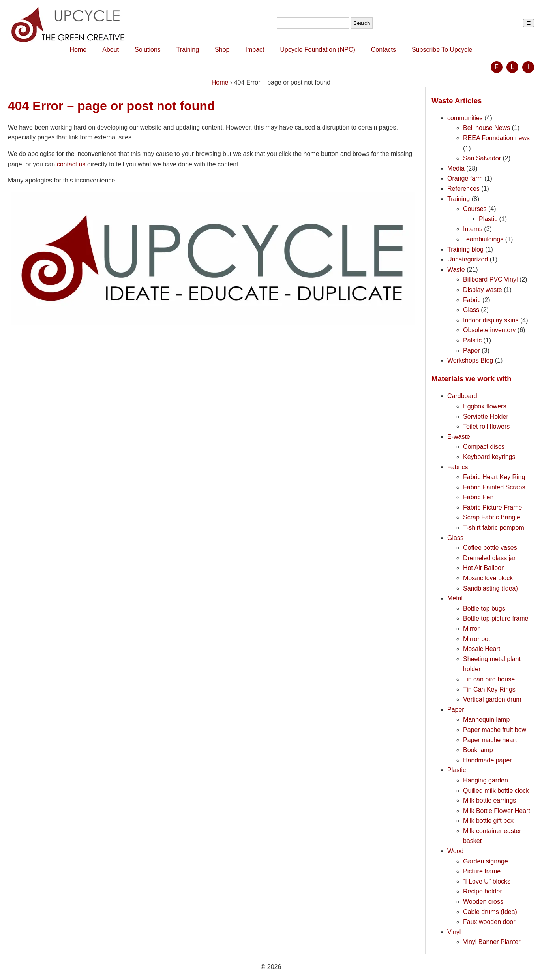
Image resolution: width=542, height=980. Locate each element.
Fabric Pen (478, 497)
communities (465, 118)
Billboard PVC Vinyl (490, 279)
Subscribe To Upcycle (442, 50)
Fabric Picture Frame (492, 507)
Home (78, 50)
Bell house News (487, 128)
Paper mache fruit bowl (495, 730)
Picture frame (482, 871)
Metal (455, 598)
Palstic (472, 340)
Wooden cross (483, 902)
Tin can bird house (489, 679)
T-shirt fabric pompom (494, 528)
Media (456, 168)
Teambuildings (483, 239)
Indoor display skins (491, 320)
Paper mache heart (490, 740)
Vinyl (454, 932)
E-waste (459, 437)
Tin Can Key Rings (489, 689)
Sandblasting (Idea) (490, 588)
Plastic (488, 219)
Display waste (483, 290)
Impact (255, 50)
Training (188, 50)
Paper (472, 351)
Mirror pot (476, 639)
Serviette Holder (486, 417)
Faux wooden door (489, 922)
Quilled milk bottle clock (496, 791)
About (111, 50)
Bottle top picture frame (496, 618)
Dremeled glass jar (489, 558)
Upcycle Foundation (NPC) (317, 50)
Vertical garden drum (492, 699)
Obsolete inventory (489, 330)
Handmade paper (488, 760)
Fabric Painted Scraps (494, 487)
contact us (71, 164)
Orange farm (465, 178)
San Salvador (482, 158)
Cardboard (462, 396)
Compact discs (484, 447)
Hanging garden (486, 780)
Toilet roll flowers (486, 426)
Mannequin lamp (486, 719)
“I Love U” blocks (487, 881)
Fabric (472, 300)
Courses (475, 209)
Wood (456, 851)
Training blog (465, 249)
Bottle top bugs (484, 609)
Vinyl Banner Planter (492, 942)
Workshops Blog (470, 360)
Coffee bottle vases (490, 548)
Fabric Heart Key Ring (494, 477)
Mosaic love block (488, 578)
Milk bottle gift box (488, 821)
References (463, 189)
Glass (471, 310)
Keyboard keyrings (489, 457)
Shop (222, 50)
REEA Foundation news (496, 138)
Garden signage (486, 861)
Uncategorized (468, 259)
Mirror (471, 629)
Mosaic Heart (482, 649)
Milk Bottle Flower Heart (497, 811)
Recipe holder (483, 891)
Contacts (384, 50)
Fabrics (458, 467)
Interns (473, 229)
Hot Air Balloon (484, 568)
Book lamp (478, 750)
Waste (456, 270)
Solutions (148, 50)
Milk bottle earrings (489, 800)
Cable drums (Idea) (490, 912)
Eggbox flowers (485, 406)
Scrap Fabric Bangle (492, 517)
